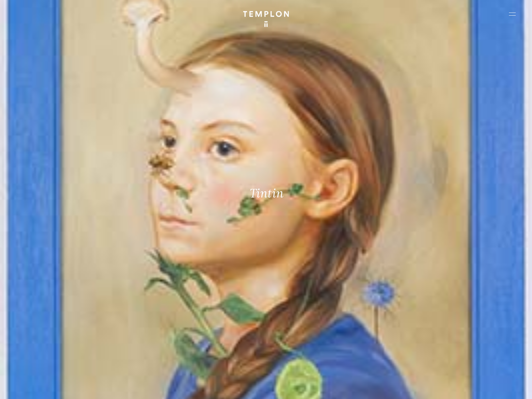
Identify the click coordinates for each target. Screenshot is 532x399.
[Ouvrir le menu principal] (512, 14)
